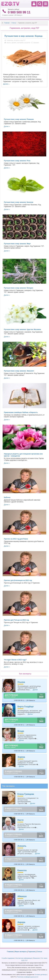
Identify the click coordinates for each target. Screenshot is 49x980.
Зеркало (36, 43)
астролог (27, 43)
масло (9, 43)
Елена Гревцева (26, 794)
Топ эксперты (8, 786)
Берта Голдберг (26, 707)
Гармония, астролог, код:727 (16, 40)
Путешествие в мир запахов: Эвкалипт (19, 371)
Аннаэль (22, 846)
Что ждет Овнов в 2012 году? (15, 660)
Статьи (14, 23)
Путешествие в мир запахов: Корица (23, 36)
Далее (6, 84)
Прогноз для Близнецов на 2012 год (18, 580)
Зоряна (21, 757)
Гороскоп (32, 952)
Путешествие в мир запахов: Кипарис (19, 288)
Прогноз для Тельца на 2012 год (16, 620)
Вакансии (37, 958)
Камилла (22, 870)
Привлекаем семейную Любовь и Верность (21, 412)
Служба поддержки (8, 958)
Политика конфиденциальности (28, 977)
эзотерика (20, 43)
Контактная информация (24, 958)
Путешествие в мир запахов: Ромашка (19, 119)
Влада (21, 731)
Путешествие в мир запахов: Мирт (17, 244)
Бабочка (7, 497)
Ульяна (21, 682)
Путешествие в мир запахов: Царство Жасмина (22, 329)
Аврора (21, 922)
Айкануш (22, 896)
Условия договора (41, 975)
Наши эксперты (21, 952)
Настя (20, 820)
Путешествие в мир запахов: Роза (17, 161)
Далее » (7, 126)
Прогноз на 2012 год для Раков (16, 539)
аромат (14, 43)
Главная (7, 23)
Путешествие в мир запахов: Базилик (19, 202)
